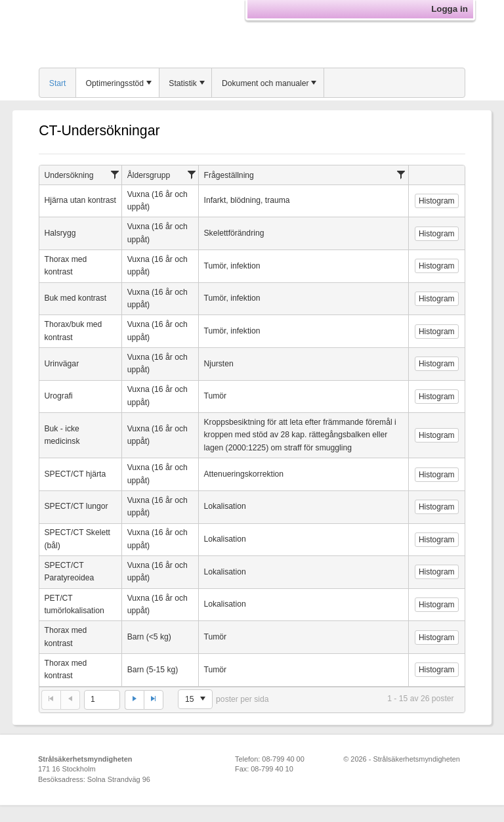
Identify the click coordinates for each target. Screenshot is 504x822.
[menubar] (252, 83)
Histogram (437, 201)
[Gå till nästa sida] (134, 700)
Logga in (450, 9)
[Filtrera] (115, 174)
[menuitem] (58, 83)
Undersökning (69, 175)
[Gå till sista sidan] (154, 700)
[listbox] (195, 699)
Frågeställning (229, 175)
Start (58, 83)
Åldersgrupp (149, 175)
